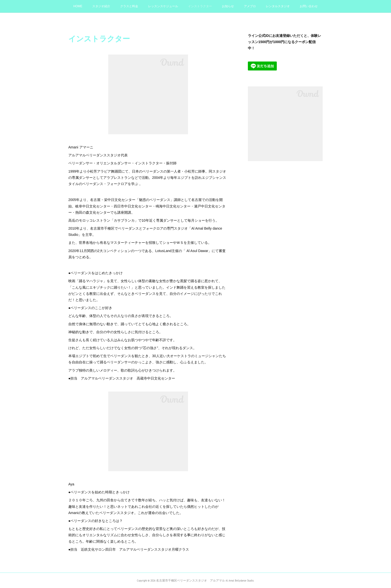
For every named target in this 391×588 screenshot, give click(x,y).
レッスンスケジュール (163, 6)
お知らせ (228, 6)
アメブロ (250, 6)
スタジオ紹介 (101, 6)
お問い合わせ (309, 6)
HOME (78, 6)
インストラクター (200, 6)
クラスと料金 (129, 6)
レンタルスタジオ (278, 6)
